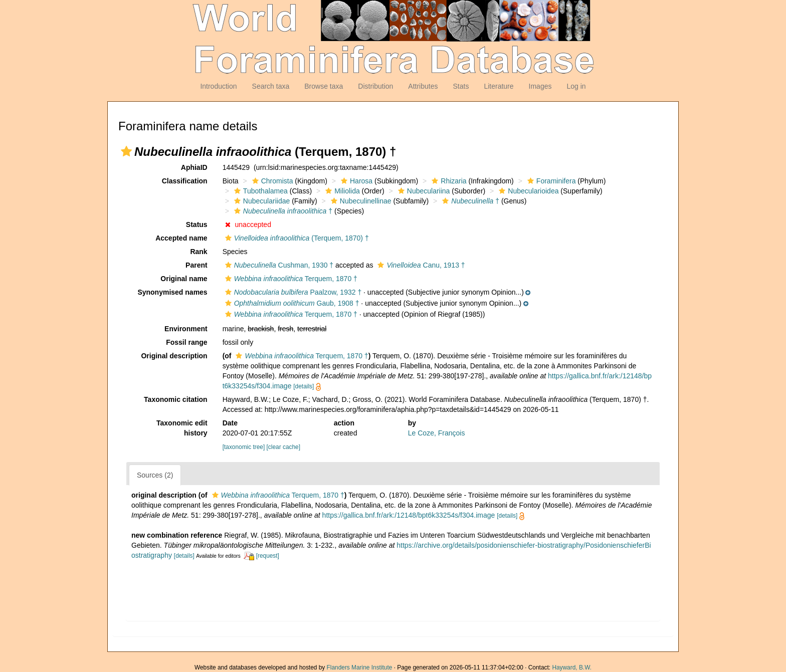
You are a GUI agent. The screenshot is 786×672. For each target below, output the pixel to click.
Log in (576, 86)
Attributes (423, 86)
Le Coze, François (437, 433)
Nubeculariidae (261, 201)
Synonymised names (172, 292)
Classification (185, 181)
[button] (126, 151)
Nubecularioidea (527, 191)
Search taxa (271, 86)
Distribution (375, 86)
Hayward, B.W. (572, 667)
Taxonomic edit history (182, 428)
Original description (174, 356)
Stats (461, 86)
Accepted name (181, 238)
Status (197, 225)
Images (540, 86)
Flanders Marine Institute (360, 667)
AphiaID (194, 167)
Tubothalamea (260, 191)
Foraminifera (550, 181)
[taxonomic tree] (244, 447)
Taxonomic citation (176, 399)
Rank (199, 252)
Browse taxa (324, 86)
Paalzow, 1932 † (292, 292)
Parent (197, 265)
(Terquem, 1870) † (296, 238)
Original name (184, 279)
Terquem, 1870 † (290, 279)
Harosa (355, 181)
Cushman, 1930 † (278, 265)
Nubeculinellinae (360, 201)
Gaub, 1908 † (291, 303)
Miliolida (341, 191)
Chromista (271, 181)
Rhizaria (448, 181)
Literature (499, 86)
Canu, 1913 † (420, 265)
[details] (304, 386)
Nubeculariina (423, 191)
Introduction (218, 86)
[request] (268, 556)
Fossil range (186, 342)
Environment (186, 329)
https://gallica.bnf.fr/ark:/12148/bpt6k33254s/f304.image (409, 515)
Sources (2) (155, 475)
